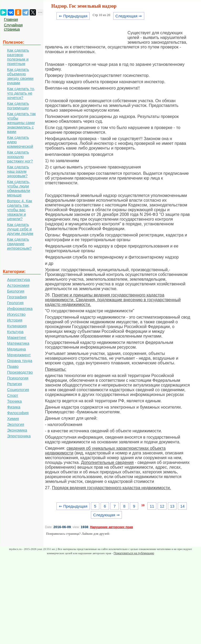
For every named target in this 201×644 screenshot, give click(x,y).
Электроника (19, 436)
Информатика (20, 308)
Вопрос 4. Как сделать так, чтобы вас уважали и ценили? (20, 210)
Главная (11, 19)
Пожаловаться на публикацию (134, 553)
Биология (16, 291)
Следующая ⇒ (129, 16)
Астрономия (18, 285)
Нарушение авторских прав (112, 527)
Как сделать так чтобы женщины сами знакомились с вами (21, 123)
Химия (13, 418)
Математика (18, 343)
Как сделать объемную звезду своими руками (20, 76)
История (15, 320)
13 (172, 506)
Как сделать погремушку (18, 106)
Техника (14, 401)
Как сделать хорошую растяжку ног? (20, 157)
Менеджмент (19, 355)
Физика (14, 407)
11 (152, 506)
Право (13, 366)
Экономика (17, 430)
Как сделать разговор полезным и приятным (18, 57)
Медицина (16, 349)
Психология (18, 378)
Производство (20, 372)
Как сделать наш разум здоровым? (18, 171)
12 (162, 506)
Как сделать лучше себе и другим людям (20, 229)
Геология (15, 303)
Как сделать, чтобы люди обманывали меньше (19, 188)
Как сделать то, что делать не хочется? (21, 93)
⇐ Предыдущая (73, 16)
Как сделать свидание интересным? (19, 244)
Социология (18, 390)
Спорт (13, 395)
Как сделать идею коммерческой (20, 142)
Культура (15, 332)
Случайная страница (13, 27)
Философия (18, 413)
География (17, 297)
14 (182, 506)
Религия (14, 384)
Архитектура (19, 279)
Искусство (16, 314)
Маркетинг (17, 337)
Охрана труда (20, 361)
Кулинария (17, 326)
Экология (16, 424)
